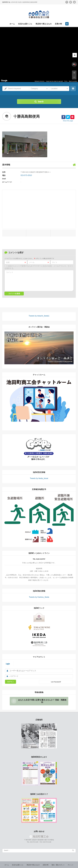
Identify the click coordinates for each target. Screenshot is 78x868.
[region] (39, 55)
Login (7, 661)
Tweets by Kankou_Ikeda (39, 596)
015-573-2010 (25, 175)
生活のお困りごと (25, 24)
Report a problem (73, 81)
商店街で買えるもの (44, 24)
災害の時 (58, 24)
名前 (16, 262)
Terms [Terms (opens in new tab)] (66, 81)
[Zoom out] (74, 77)
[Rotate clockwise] (76, 64)
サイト (55, 262)
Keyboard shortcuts (40, 81)
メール (39, 262)
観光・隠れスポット (57, 860)
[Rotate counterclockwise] (72, 64)
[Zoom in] (74, 73)
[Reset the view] (74, 64)
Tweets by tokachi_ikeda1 (39, 316)
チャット (69, 860)
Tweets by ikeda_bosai (39, 477)
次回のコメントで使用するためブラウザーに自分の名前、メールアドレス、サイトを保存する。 (39, 267)
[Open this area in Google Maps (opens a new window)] (4, 81)
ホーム (12, 24)
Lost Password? (56, 678)
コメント (10, 272)
